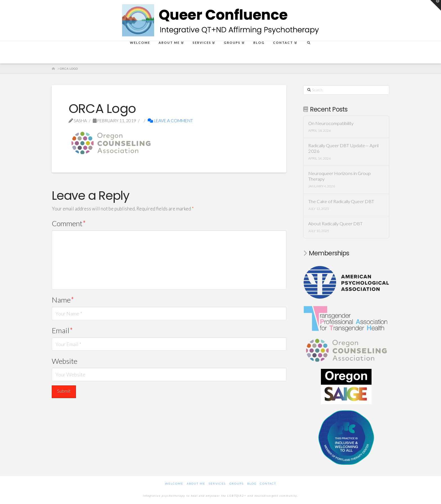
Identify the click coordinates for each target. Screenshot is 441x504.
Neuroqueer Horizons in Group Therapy (339, 176)
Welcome (174, 483)
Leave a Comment (170, 121)
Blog (252, 483)
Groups (237, 483)
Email (62, 330)
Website (65, 361)
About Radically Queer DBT (335, 224)
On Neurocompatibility (331, 123)
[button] (436, 5)
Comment (69, 223)
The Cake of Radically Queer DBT (341, 202)
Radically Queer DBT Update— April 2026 (343, 148)
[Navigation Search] (309, 52)
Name (63, 300)
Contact (268, 483)
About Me (196, 483)
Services (217, 483)
